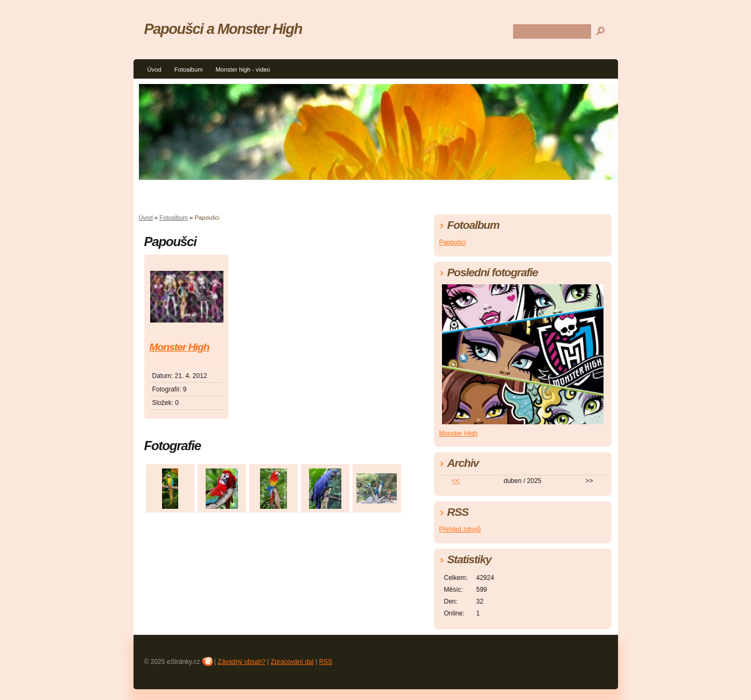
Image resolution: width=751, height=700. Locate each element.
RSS (326, 662)
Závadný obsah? (241, 662)
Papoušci (452, 242)
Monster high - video (243, 69)
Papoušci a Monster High (223, 29)
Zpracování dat (292, 662)
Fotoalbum (189, 69)
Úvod (155, 69)
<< (455, 481)
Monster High (180, 347)
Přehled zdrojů (460, 529)
